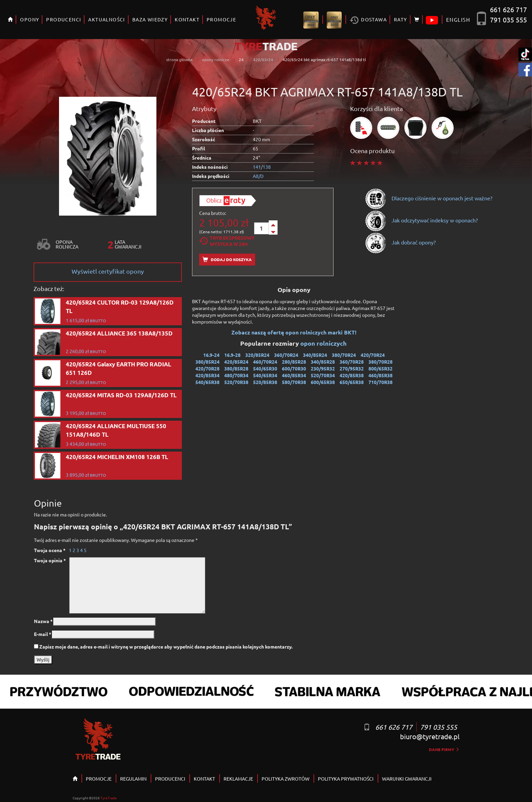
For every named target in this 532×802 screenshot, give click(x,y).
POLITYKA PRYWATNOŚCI (346, 779)
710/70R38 (381, 382)
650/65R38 (352, 382)
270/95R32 (352, 368)
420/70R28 (207, 368)
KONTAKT (187, 19)
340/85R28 (323, 362)
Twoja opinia (50, 560)
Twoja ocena (50, 550)
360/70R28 (352, 362)
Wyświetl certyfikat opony (108, 271)
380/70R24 (344, 355)
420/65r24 (263, 59)
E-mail (43, 634)
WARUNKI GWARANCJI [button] (407, 779)
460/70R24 (265, 362)
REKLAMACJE (238, 779)
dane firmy (444, 749)
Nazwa (43, 621)
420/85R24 (236, 362)
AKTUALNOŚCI (107, 19)
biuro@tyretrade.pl (430, 736)
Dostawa (368, 20)
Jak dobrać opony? (400, 242)
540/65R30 (265, 368)
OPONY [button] (30, 19)
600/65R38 (323, 382)
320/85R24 (257, 355)
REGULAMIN (133, 779)
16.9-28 (232, 355)
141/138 (262, 167)
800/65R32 (381, 368)
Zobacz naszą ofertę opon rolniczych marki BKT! (294, 332)
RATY (401, 19)
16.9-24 (211, 355)
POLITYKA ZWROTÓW (286, 779)
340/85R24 (315, 355)
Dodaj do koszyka (227, 260)
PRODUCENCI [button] (64, 19)
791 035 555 (508, 20)
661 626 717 (508, 9)
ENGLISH (458, 20)
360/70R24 (286, 355)
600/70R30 (294, 368)
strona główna (179, 59)
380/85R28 (236, 368)
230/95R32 (323, 368)
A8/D (258, 176)
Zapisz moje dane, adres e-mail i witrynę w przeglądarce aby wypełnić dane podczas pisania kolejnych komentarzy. (166, 646)
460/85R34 (294, 375)
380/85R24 (207, 362)
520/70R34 (323, 375)
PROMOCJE (221, 19)
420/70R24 (373, 355)
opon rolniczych (324, 343)
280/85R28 (294, 362)
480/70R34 (236, 375)
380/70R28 (381, 362)
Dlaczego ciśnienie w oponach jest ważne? (429, 198)
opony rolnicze (216, 59)
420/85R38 (352, 375)
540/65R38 (207, 382)
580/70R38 (294, 382)
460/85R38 (381, 375)
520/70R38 (236, 382)
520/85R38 (265, 382)
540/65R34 (265, 375)
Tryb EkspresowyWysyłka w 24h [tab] (227, 241)
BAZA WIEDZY (150, 19)
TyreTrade (109, 798)
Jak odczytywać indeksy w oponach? (421, 220)
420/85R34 (207, 375)
